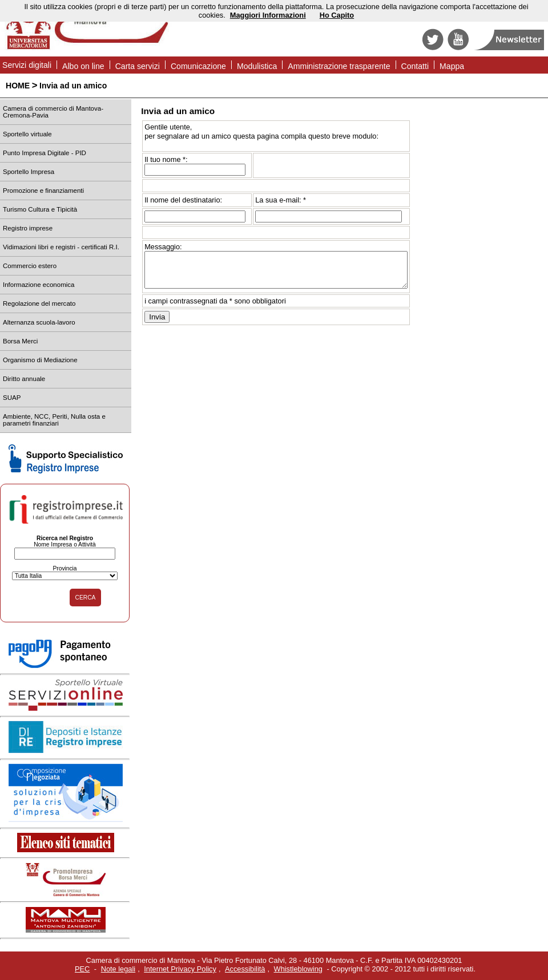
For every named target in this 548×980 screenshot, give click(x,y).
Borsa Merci (20, 341)
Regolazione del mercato (39, 303)
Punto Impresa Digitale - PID (45, 153)
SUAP (12, 398)
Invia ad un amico (73, 86)
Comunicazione (198, 66)
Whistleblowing (298, 969)
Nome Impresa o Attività (65, 544)
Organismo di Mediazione (40, 360)
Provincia (65, 568)
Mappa (452, 66)
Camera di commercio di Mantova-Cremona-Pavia (53, 112)
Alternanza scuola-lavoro (39, 322)
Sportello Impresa (29, 172)
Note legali (118, 969)
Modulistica (257, 66)
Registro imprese (28, 228)
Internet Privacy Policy (180, 969)
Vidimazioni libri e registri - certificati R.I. (61, 247)
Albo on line (83, 66)
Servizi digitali (27, 65)
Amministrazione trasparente (339, 66)
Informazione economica (39, 285)
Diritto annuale (24, 379)
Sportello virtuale (27, 134)
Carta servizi (138, 66)
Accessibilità (245, 969)
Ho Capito (337, 15)
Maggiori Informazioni (268, 15)
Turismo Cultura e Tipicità (40, 209)
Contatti (415, 66)
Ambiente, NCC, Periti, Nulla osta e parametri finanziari (54, 420)
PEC (82, 969)
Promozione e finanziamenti (43, 191)
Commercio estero (30, 266)
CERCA (86, 598)
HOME (18, 86)
